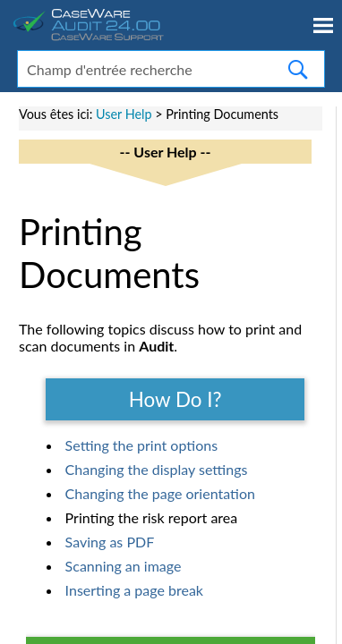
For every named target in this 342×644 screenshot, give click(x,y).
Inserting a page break (134, 590)
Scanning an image (124, 566)
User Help (124, 114)
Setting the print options (141, 445)
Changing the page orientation (160, 493)
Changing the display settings (157, 469)
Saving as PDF (110, 542)
